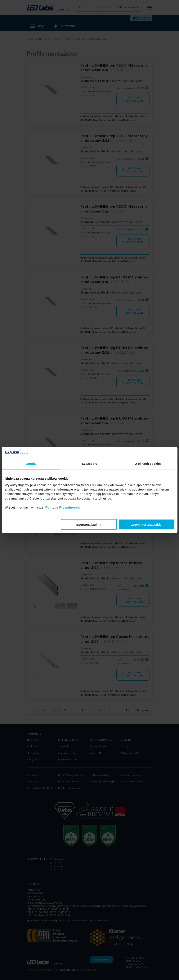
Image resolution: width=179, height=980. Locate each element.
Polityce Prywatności (62, 507)
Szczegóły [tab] (89, 464)
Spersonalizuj (89, 525)
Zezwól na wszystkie (146, 525)
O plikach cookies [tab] (148, 464)
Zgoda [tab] (31, 464)
